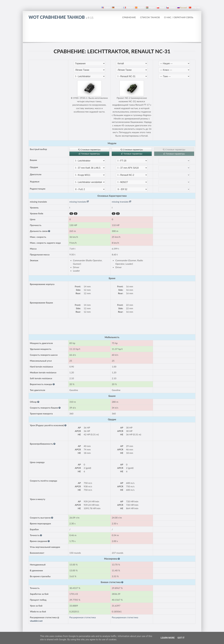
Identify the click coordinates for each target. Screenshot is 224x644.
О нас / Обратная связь (179, 17)
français (128, 8)
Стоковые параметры (89, 150)
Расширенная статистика (83, 617)
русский (182, 8)
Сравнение (129, 17)
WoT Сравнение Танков (61, 17)
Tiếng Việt (194, 8)
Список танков (150, 17)
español (139, 8)
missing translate (79, 202)
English (106, 8)
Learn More (168, 638)
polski (161, 8)
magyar (150, 8)
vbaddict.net (36, 621)
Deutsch (117, 8)
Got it (181, 638)
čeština (171, 8)
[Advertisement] (112, 31)
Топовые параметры (89, 154)
